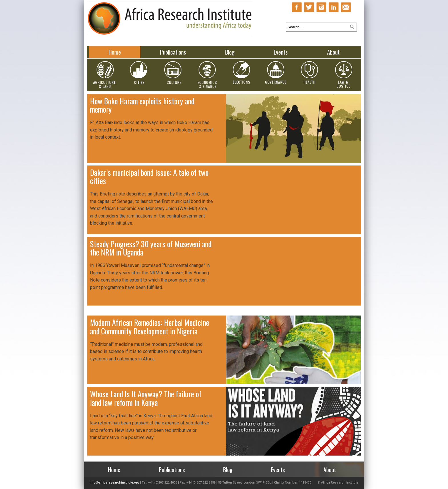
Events (281, 52)
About (333, 52)
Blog (230, 52)
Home (115, 52)
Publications (173, 52)
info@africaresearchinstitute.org (114, 483)
